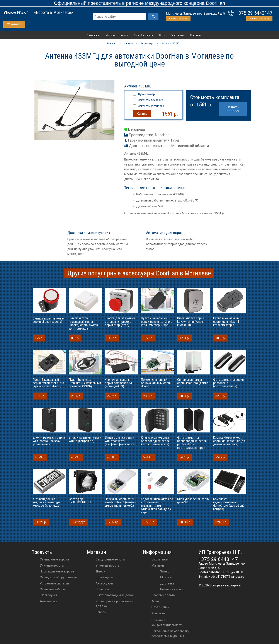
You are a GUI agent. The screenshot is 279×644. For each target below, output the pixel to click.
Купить (142, 114)
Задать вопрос (233, 109)
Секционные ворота (54, 559)
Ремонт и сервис (172, 589)
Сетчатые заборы (53, 589)
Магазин (110, 35)
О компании (93, 35)
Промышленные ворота (57, 571)
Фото (162, 35)
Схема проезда (178, 19)
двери (100, 571)
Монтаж (166, 577)
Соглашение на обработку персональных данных (170, 634)
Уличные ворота (52, 565)
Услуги (124, 35)
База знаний (178, 35)
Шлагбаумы (48, 595)
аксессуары (104, 583)
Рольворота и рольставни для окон (114, 604)
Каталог (14, 24)
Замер (165, 571)
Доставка (167, 583)
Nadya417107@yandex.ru (226, 577)
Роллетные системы (54, 583)
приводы (102, 589)
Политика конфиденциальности (167, 623)
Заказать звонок (259, 19)
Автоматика (49, 601)
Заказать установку (151, 106)
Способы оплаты (144, 35)
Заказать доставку (151, 100)
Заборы (101, 612)
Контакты (196, 35)
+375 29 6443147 (254, 13)
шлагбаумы (104, 577)
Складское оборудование (58, 577)
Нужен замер (146, 94)
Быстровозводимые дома (114, 595)
